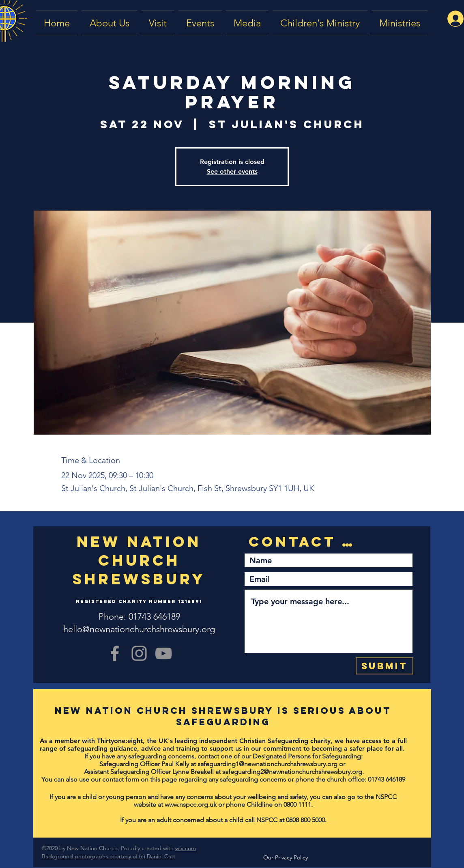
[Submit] (385, 666)
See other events (232, 171)
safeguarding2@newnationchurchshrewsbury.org (292, 772)
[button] (247, 23)
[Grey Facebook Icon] (115, 653)
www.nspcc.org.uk (191, 804)
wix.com (186, 848)
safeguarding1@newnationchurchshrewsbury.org (267, 764)
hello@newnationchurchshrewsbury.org (139, 629)
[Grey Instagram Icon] (139, 653)
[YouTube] (163, 653)
